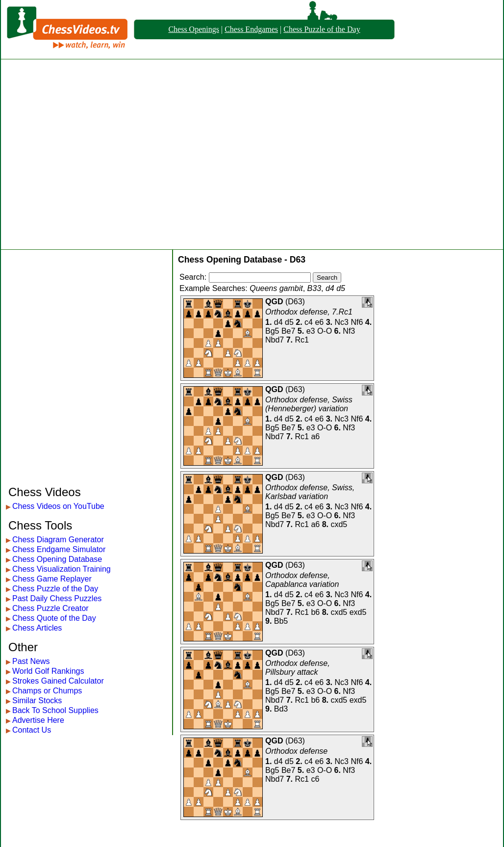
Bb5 (281, 621)
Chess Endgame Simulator (59, 549)
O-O (325, 331)
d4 (278, 322)
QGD (274, 302)
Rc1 (302, 340)
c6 (315, 779)
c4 (309, 322)
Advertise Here (38, 720)
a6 (315, 437)
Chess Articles (37, 628)
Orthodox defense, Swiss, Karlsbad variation (310, 492)
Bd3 (281, 709)
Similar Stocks (37, 701)
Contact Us (32, 730)
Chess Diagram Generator (58, 540)
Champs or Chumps (47, 691)
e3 (311, 331)
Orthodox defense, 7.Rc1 (309, 312)
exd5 (358, 612)
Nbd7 (275, 340)
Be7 (288, 331)
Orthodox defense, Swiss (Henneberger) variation (309, 404)
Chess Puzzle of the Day (322, 29)
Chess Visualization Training (62, 569)
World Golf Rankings (48, 671)
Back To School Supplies (55, 710)
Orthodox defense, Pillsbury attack (298, 668)
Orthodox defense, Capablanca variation (302, 580)
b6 (315, 612)
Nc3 (342, 322)
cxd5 (339, 524)
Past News (31, 661)
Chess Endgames (251, 29)
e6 (319, 322)
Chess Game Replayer (52, 579)
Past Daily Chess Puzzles (57, 598)
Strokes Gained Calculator (58, 681)
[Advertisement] (92, 154)
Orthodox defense (296, 751)
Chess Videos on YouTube (58, 506)
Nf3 (349, 331)
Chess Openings (194, 29)
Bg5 (272, 331)
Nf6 (357, 322)
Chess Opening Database (57, 559)
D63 (295, 302)
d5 (289, 322)
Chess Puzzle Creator (50, 608)
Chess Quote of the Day (54, 618)
